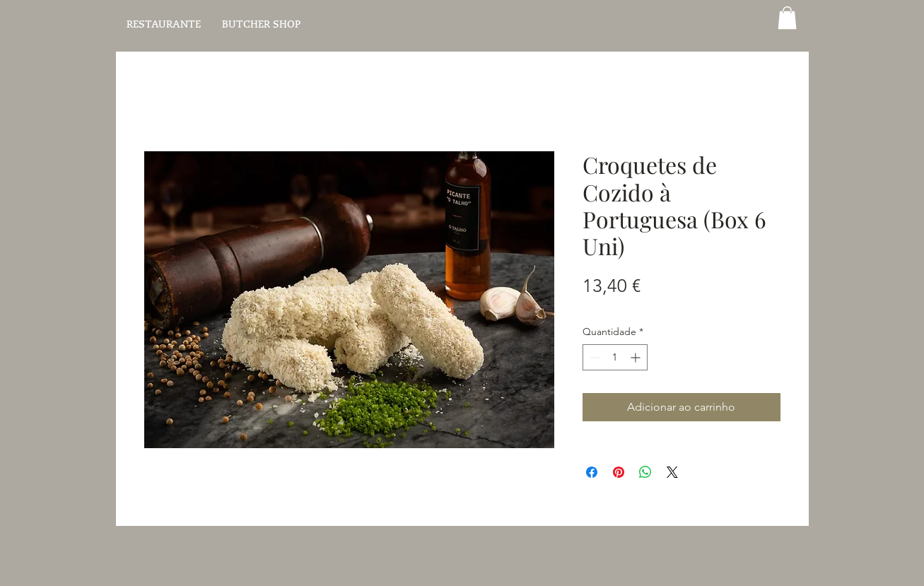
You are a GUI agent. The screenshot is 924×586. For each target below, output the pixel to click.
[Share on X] (672, 472)
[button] (787, 18)
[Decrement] (593, 357)
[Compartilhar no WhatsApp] (645, 472)
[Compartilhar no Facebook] (592, 472)
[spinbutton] (615, 357)
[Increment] (637, 357)
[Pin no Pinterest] (619, 472)
